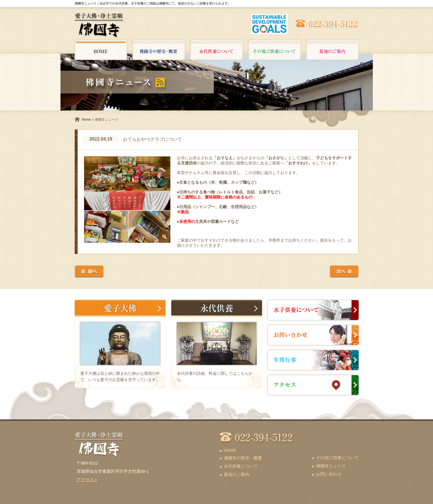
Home (86, 120)
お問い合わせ (329, 474)
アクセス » (87, 480)
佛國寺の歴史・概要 (243, 458)
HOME (230, 450)
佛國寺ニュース (331, 466)
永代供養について (241, 466)
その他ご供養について (337, 458)
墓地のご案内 (237, 474)
